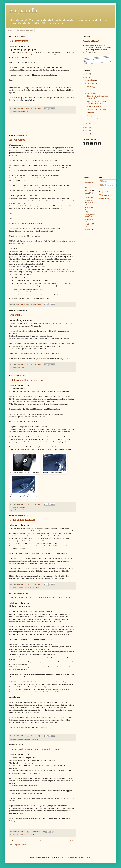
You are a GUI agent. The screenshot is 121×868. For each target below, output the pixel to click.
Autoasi (19, 112)
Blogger (88, 857)
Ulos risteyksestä (19, 41)
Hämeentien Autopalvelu (89, 201)
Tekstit (103, 181)
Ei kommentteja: (36, 109)
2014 (87, 127)
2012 (87, 77)
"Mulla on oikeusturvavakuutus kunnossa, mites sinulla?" (41, 597)
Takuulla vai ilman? (91, 41)
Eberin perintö (17, 140)
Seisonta (87, 227)
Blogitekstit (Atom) (20, 845)
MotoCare (25, 112)
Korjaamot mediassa (25, 30)
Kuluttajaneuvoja (27, 588)
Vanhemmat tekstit (69, 841)
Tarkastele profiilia (105, 199)
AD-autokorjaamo (89, 182)
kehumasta (29, 52)
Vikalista (88, 230)
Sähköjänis (105, 195)
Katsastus (88, 207)
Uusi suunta (16, 315)
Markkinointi (89, 219)
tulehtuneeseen (38, 611)
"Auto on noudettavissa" (23, 520)
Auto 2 (87, 187)
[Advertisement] (42, 124)
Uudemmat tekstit (16, 841)
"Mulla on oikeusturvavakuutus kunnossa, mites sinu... (97, 102)
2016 (87, 134)
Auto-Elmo (20, 368)
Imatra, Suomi (19, 510)
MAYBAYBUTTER (67, 857)
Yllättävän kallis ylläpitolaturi (26, 380)
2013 (87, 124)
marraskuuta (91, 90)
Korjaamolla (23, 10)
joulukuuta (91, 93)
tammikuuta (91, 80)
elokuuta (90, 87)
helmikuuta (91, 83)
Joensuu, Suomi (20, 370)
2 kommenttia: (35, 832)
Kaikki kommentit (107, 185)
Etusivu (11, 30)
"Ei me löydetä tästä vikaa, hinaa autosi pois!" (35, 749)
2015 (87, 130)
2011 (87, 74)
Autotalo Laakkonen (88, 197)
